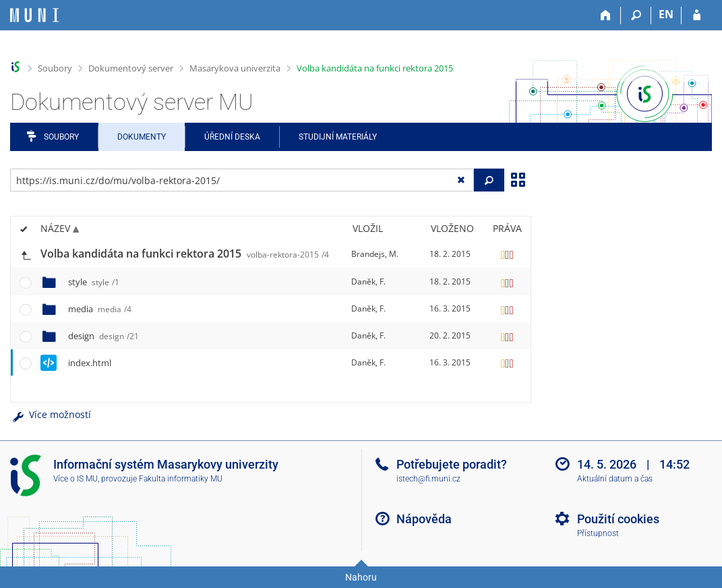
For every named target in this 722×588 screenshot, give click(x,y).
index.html (90, 363)
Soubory (55, 68)
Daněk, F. (368, 282)
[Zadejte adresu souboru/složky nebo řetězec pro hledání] (242, 180)
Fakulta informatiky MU (181, 479)
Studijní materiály (338, 137)
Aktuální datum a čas (615, 479)
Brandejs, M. (375, 254)
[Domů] (606, 16)
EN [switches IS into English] (666, 14)
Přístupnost (598, 533)
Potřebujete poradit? (452, 464)
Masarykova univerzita (235, 68)
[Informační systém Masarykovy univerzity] (34, 15)
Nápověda (424, 519)
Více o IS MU (76, 479)
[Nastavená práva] (507, 254)
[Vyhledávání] (636, 16)
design (103, 336)
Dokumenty (142, 137)
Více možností (51, 414)
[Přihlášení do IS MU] (697, 16)
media (100, 309)
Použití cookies (618, 519)
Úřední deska (232, 137)
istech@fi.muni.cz (428, 479)
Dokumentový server (131, 68)
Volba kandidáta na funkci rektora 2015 (375, 68)
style (94, 282)
